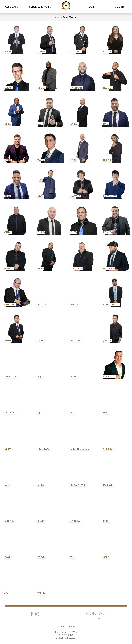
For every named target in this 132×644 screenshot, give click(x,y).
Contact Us (97, 616)
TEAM (90, 7)
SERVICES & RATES (41, 7)
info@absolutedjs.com (66, 638)
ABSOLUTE (13, 7)
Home (57, 17)
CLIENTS (121, 7)
